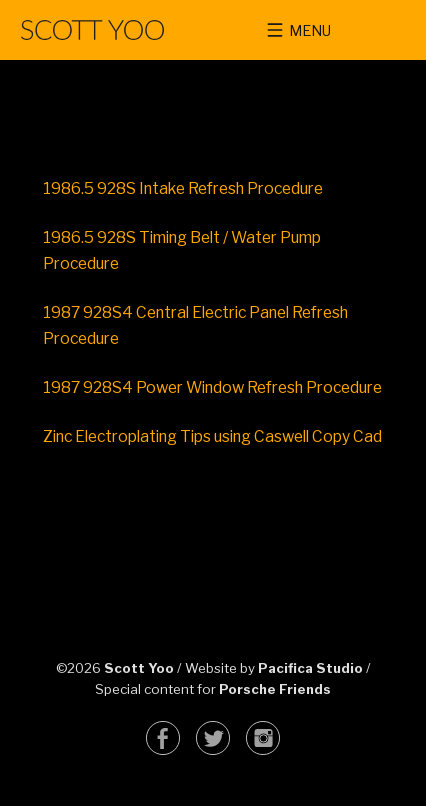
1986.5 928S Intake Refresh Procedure (183, 188)
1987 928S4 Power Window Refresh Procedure (212, 387)
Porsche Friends (275, 689)
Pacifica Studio (310, 668)
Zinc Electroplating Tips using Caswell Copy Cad (212, 436)
